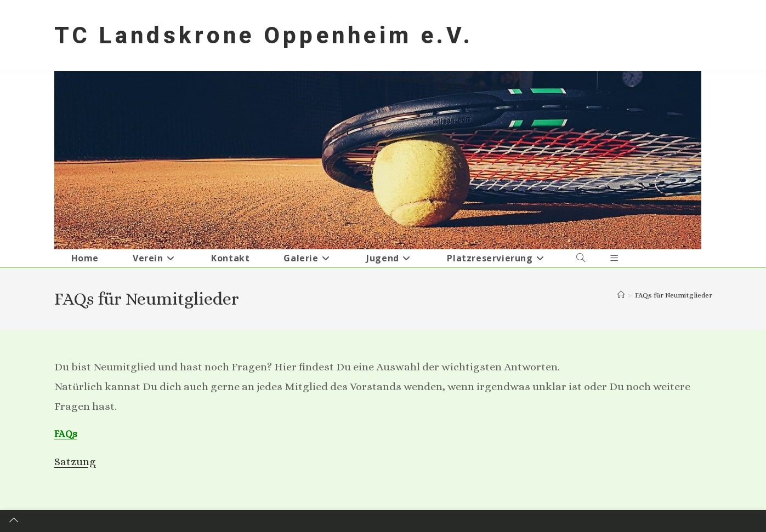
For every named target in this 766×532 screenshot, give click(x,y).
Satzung (75, 462)
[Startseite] (621, 295)
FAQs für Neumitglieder (674, 295)
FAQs (66, 434)
